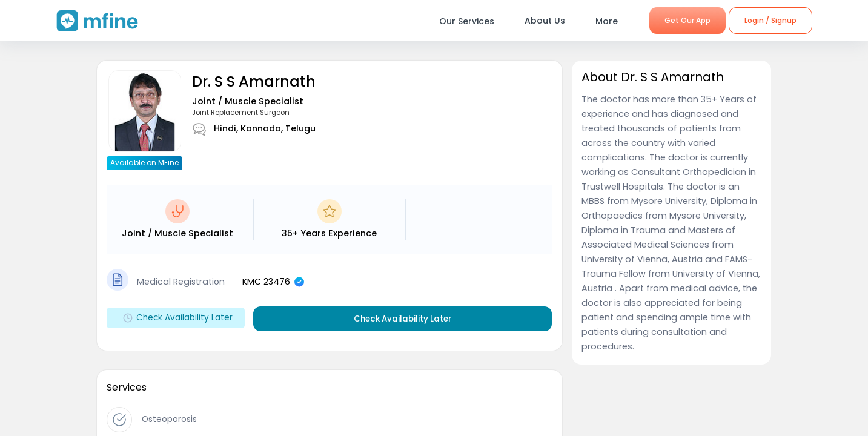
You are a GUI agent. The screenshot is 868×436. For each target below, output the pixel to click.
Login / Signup (770, 20)
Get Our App (687, 20)
